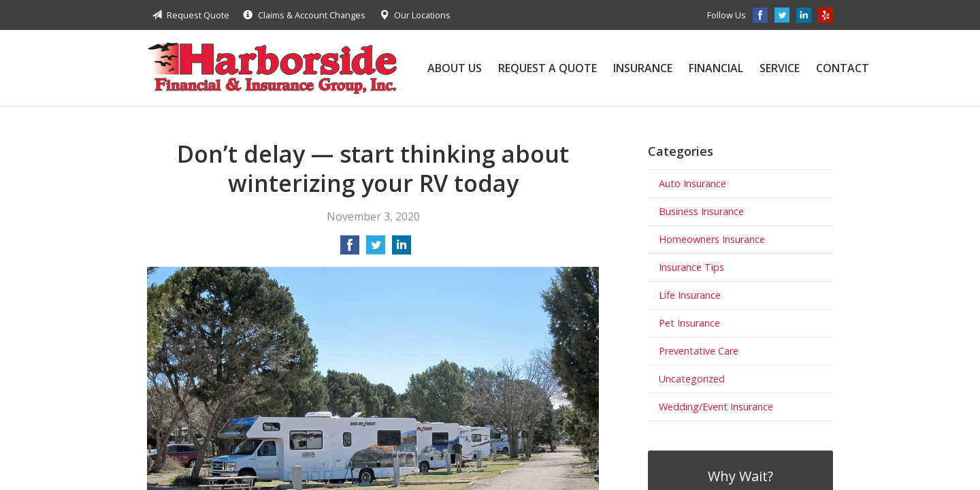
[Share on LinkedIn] (402, 249)
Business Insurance (701, 211)
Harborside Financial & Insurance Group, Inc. (272, 68)
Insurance (643, 68)
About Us (455, 68)
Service (780, 68)
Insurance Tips (691, 267)
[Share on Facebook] (350, 249)
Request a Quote (548, 68)
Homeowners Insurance (712, 239)
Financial (716, 68)
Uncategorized (692, 379)
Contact (843, 68)
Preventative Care (699, 351)
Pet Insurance (689, 323)
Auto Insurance (692, 183)
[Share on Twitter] (376, 249)
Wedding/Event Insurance (716, 407)
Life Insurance (690, 295)
